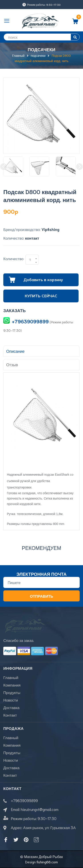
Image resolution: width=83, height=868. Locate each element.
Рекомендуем (42, 548)
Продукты (12, 692)
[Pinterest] (26, 840)
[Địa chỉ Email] (41, 582)
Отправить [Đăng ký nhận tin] (41, 596)
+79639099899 (30, 321)
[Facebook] (6, 840)
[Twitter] (16, 840)
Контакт (10, 715)
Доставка (11, 707)
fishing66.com (47, 862)
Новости (11, 700)
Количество (13, 258)
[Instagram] (36, 840)
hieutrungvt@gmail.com (40, 809)
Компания (12, 685)
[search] (41, 37)
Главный (11, 677)
